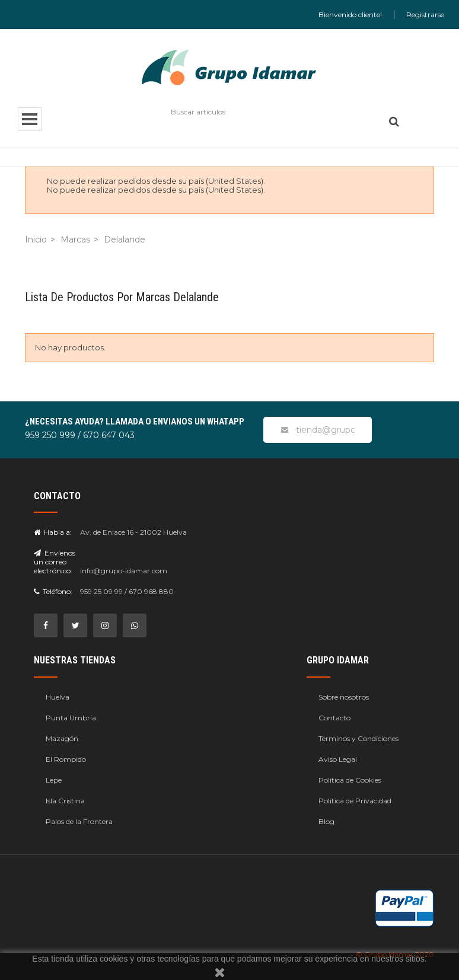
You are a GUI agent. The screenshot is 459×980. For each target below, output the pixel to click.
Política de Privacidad (355, 801)
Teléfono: (53, 591)
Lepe (54, 780)
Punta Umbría (71, 718)
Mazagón (62, 738)
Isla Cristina (65, 801)
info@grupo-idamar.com (124, 571)
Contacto (334, 718)
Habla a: (53, 532)
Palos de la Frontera (79, 821)
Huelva (58, 697)
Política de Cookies (350, 780)
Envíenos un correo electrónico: (55, 562)
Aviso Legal (338, 759)
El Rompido (66, 759)
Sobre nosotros (344, 697)
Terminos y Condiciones (358, 738)
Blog (326, 821)
